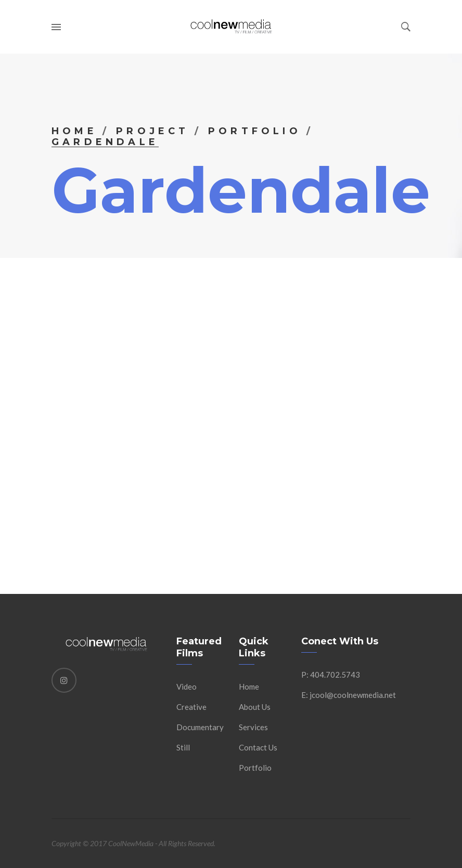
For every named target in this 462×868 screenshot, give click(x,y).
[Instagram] (64, 680)
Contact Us (258, 747)
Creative (191, 707)
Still (183, 747)
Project (152, 131)
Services (253, 727)
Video (187, 686)
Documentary (200, 727)
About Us (255, 707)
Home (74, 131)
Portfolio (255, 131)
